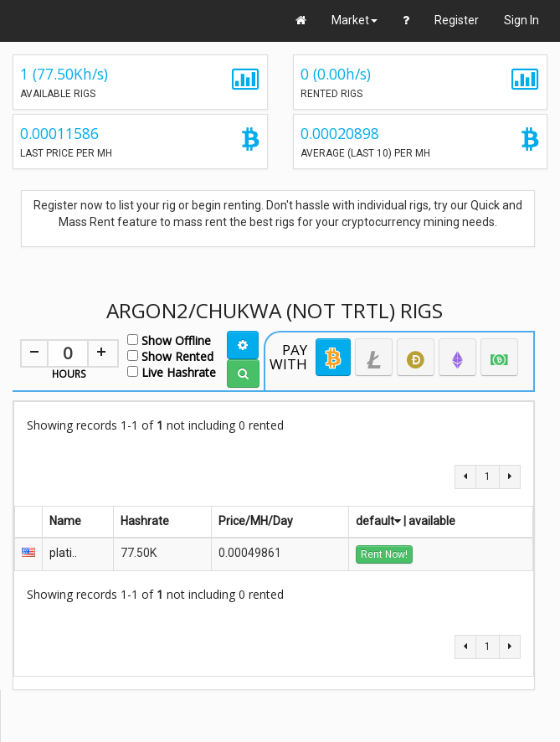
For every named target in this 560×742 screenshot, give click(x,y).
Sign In (521, 20)
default (378, 521)
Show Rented (170, 356)
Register (457, 20)
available (432, 521)
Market (354, 20)
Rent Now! (384, 554)
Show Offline (169, 340)
